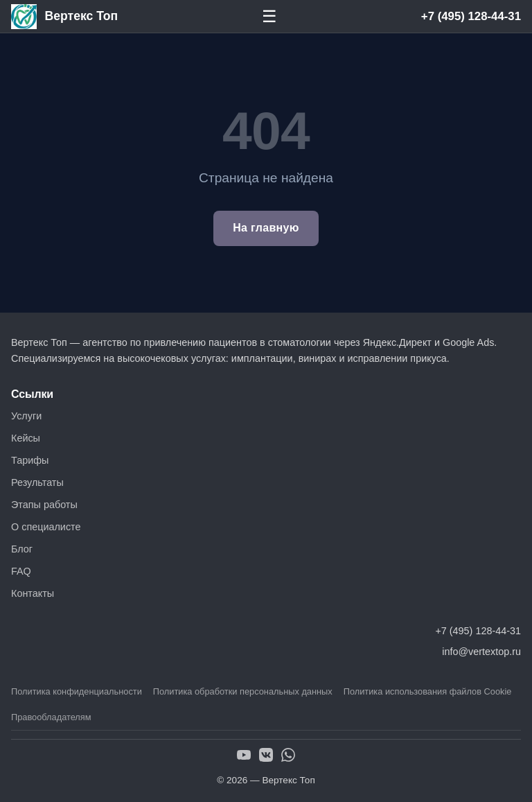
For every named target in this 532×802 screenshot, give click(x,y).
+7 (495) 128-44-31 (471, 16)
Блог (22, 549)
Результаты (37, 482)
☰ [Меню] (269, 16)
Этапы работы (44, 505)
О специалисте (46, 527)
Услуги (26, 416)
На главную (266, 228)
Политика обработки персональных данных (243, 691)
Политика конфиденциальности (77, 691)
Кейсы (26, 438)
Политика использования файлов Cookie (428, 691)
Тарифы (30, 460)
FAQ (21, 571)
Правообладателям (51, 717)
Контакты (33, 593)
